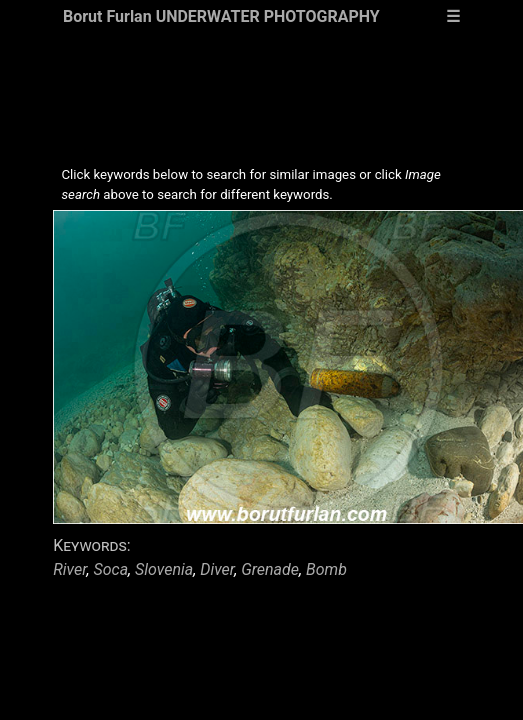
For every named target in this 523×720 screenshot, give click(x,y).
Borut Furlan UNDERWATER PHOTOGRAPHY (221, 16)
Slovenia (164, 569)
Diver (217, 569)
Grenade (270, 569)
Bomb (326, 569)
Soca (110, 569)
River (69, 569)
